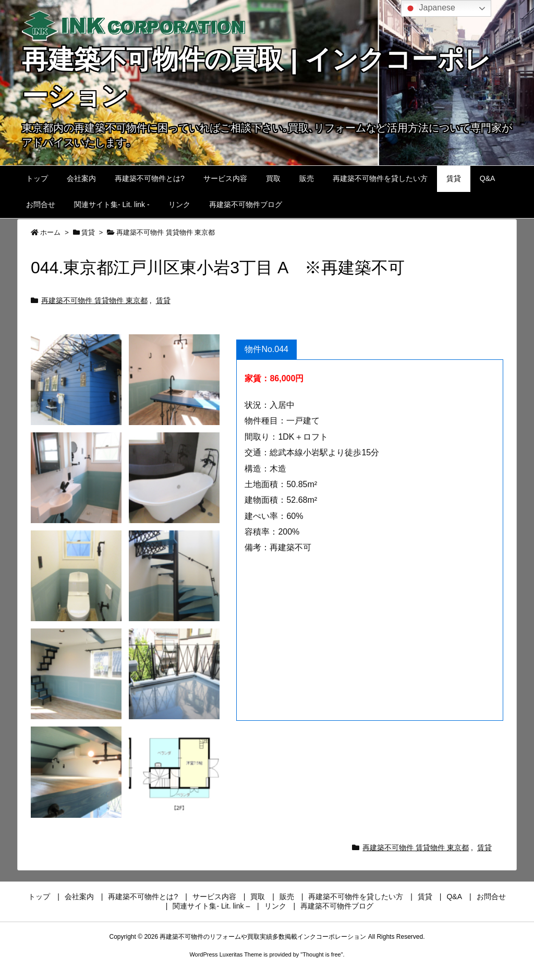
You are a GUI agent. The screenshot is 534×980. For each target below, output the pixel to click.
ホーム (50, 232)
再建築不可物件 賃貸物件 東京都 (166, 232)
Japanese (430, 8)
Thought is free (321, 954)
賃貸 (88, 232)
